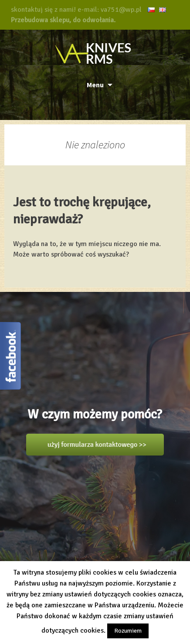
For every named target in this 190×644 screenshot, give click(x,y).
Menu (95, 85)
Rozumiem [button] (128, 631)
